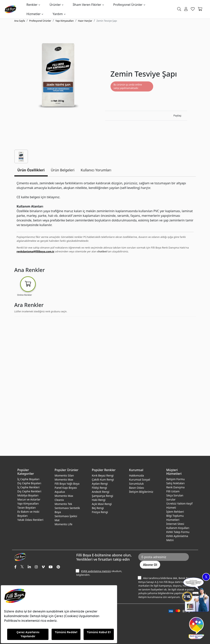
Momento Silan (64, 475)
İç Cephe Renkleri (29, 487)
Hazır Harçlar (85, 21)
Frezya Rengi (100, 512)
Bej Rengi (98, 508)
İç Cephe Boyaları (29, 479)
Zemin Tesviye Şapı (107, 21)
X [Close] (206, 577)
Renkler (32, 5)
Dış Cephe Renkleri (29, 491)
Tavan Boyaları (27, 508)
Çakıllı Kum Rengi (103, 480)
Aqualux (60, 492)
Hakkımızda (136, 475)
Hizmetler (33, 14)
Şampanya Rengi (102, 496)
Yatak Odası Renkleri (30, 520)
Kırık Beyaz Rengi (103, 475)
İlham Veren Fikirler (87, 5)
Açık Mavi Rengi (102, 504)
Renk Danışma (175, 487)
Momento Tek (63, 504)
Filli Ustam (173, 491)
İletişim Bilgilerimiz (141, 492)
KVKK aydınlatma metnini (96, 571)
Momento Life (63, 524)
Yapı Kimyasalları (65, 21)
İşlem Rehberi (175, 512)
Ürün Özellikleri (31, 170)
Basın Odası (136, 488)
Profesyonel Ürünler (128, 5)
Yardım (58, 14)
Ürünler (55, 5)
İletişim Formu (175, 479)
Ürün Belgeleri (63, 170)
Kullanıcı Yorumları (96, 170)
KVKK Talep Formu (178, 532)
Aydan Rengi (100, 484)
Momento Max (64, 480)
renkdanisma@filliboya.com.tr (36, 251)
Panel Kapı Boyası (66, 488)
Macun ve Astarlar (29, 499)
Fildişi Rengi (99, 488)
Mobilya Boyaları (28, 495)
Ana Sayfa (20, 21)
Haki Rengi (99, 500)
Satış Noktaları (175, 483)
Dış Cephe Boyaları (29, 483)
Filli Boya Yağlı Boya (67, 484)
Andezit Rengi (100, 492)
